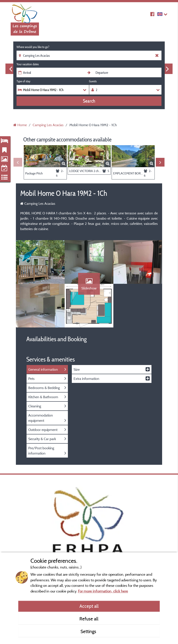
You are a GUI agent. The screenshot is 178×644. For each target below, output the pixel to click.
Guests (93, 81)
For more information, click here (103, 591)
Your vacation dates (28, 64)
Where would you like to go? (33, 47)
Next (167, 69)
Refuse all (89, 619)
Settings (89, 631)
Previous (11, 69)
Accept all (89, 606)
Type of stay (23, 81)
